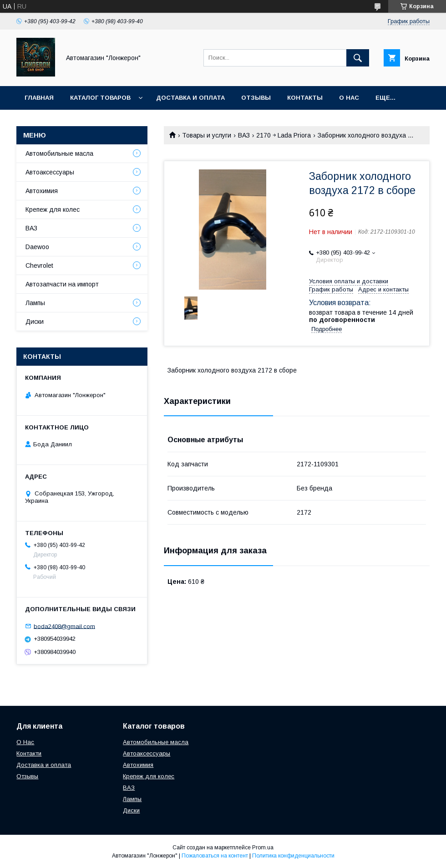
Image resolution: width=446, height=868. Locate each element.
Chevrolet (39, 266)
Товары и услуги (207, 135)
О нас (349, 98)
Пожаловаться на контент (215, 856)
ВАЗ (244, 135)
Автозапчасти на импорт (62, 284)
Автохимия (42, 191)
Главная (39, 98)
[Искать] (358, 58)
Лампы (35, 303)
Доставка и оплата (190, 98)
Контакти (29, 753)
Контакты (305, 98)
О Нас (25, 742)
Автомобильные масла (59, 153)
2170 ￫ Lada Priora (284, 135)
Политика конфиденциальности (293, 856)
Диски (35, 322)
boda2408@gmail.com (64, 626)
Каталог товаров (100, 98)
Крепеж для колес (53, 209)
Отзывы (256, 98)
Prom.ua (263, 848)
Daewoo (37, 247)
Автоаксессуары (50, 172)
